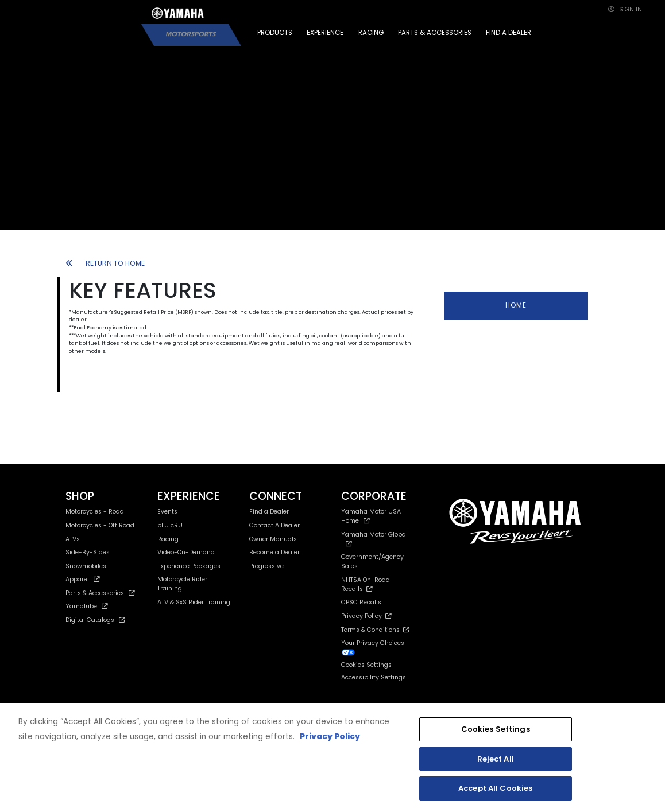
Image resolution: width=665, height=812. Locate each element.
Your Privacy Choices (373, 647)
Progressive (266, 566)
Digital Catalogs (95, 620)
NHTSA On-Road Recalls (366, 584)
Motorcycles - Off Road (100, 525)
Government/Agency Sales (372, 562)
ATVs (73, 539)
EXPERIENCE (325, 33)
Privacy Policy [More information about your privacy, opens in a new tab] (330, 737)
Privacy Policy (366, 616)
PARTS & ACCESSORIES (435, 33)
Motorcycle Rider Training (182, 584)
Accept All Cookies (495, 788)
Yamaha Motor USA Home (371, 516)
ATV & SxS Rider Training (194, 602)
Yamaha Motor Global (374, 539)
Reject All (496, 759)
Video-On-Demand (186, 552)
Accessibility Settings (374, 677)
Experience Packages (189, 566)
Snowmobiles (86, 566)
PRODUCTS (275, 33)
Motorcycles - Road (95, 512)
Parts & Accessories (100, 593)
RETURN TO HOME (105, 263)
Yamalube (87, 606)
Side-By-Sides (88, 552)
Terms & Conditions (375, 630)
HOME (516, 305)
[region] (332, 757)
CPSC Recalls (361, 602)
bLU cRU (170, 525)
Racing (168, 539)
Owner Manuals (273, 539)
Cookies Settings (366, 665)
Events (167, 512)
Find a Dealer (269, 512)
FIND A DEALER (509, 33)
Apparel (83, 579)
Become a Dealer (274, 552)
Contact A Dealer (274, 525)
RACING (371, 33)
